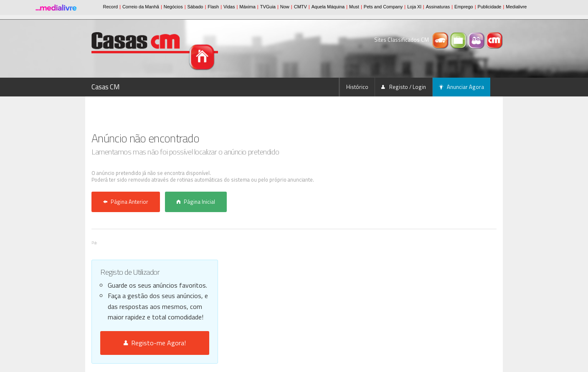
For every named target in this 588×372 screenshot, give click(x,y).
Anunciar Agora (461, 87)
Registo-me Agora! (155, 343)
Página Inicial (196, 202)
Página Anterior (126, 202)
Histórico (357, 87)
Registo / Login (404, 87)
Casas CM (106, 87)
